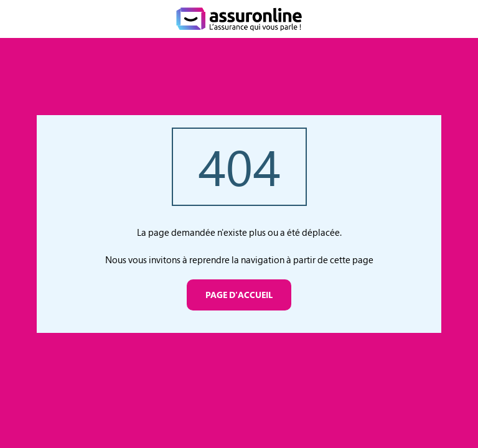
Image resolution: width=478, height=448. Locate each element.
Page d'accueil (239, 295)
